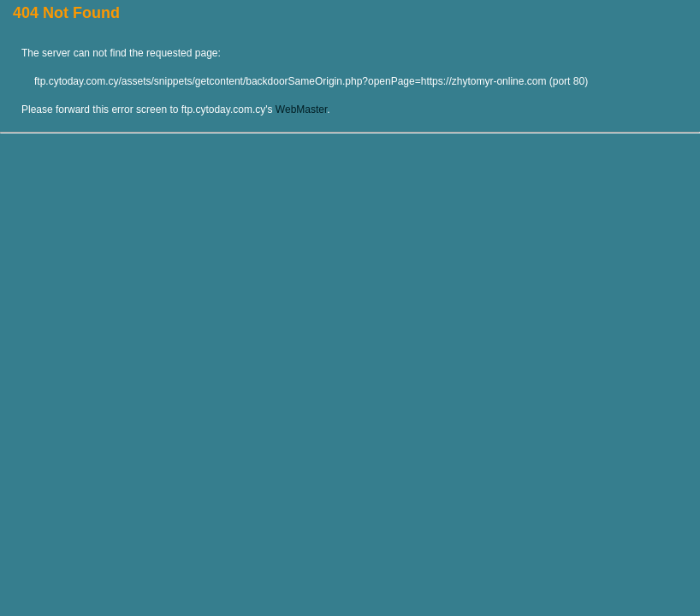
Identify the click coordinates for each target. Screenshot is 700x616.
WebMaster (301, 110)
